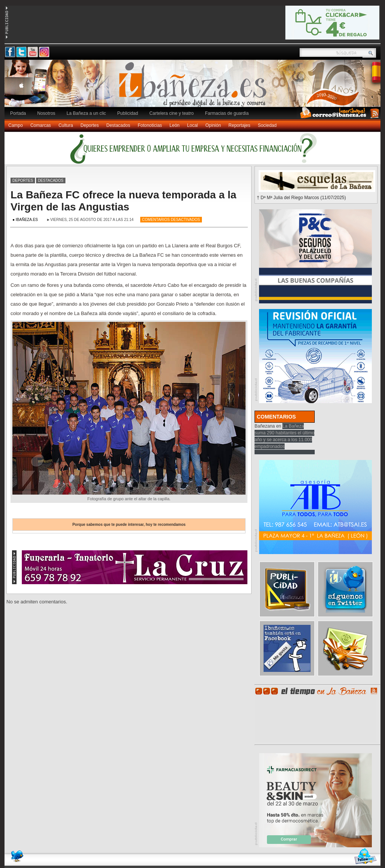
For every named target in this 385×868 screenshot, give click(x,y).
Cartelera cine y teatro (171, 113)
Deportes (90, 125)
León (175, 125)
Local (193, 125)
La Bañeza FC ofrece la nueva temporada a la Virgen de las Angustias (124, 201)
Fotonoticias (150, 125)
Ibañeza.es (194, 87)
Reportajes (239, 125)
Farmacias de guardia (227, 113)
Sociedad (267, 125)
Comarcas (41, 125)
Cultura (66, 125)
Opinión (213, 125)
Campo (16, 125)
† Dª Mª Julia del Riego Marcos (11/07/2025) (301, 198)
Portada (18, 113)
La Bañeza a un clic (86, 113)
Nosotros (46, 113)
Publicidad (128, 113)
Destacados (118, 125)
